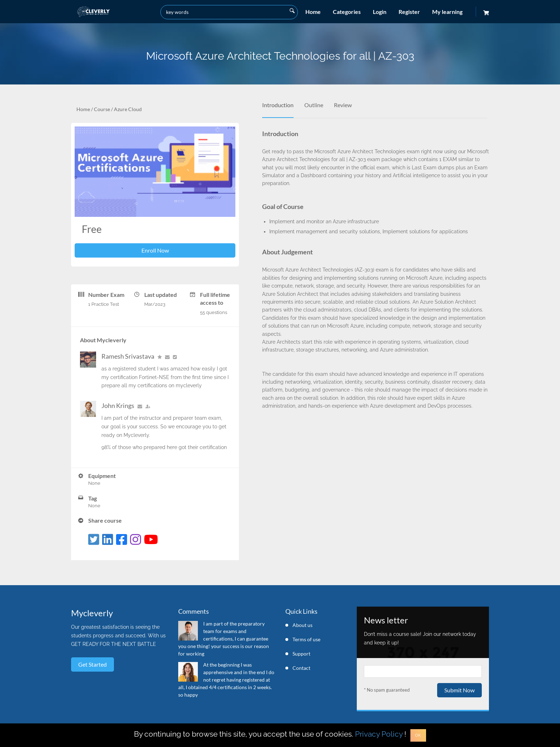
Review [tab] (343, 105)
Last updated (161, 295)
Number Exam (106, 295)
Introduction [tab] (278, 105)
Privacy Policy (379, 734)
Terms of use (306, 639)
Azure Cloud (128, 109)
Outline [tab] (314, 105)
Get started (92, 664)
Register (409, 12)
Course (102, 109)
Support (301, 654)
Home (313, 12)
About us (302, 625)
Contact (301, 668)
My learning (447, 12)
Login (380, 12)
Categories (347, 12)
